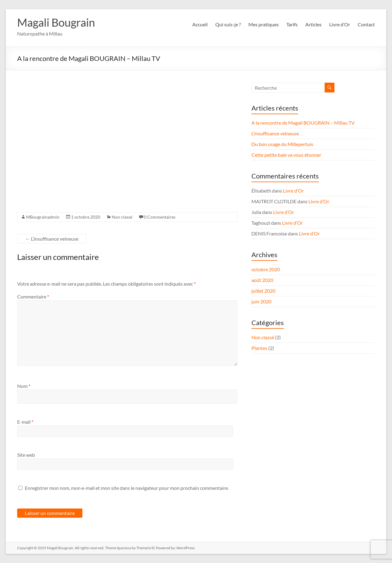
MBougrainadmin (43, 217)
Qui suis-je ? (228, 24)
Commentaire (33, 297)
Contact (366, 24)
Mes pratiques (264, 24)
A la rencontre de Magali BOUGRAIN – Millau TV (303, 123)
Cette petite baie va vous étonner (286, 155)
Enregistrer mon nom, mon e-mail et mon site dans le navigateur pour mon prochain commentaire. (127, 488)
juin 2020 (261, 301)
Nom (24, 386)
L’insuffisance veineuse (52, 239)
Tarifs (292, 24)
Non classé (122, 217)
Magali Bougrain (56, 22)
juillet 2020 (263, 291)
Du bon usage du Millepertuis (282, 144)
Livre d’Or (340, 24)
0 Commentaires (160, 217)
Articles (313, 24)
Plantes (259, 348)
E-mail (25, 422)
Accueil (200, 24)
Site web (26, 455)
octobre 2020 (266, 269)
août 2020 (262, 280)
